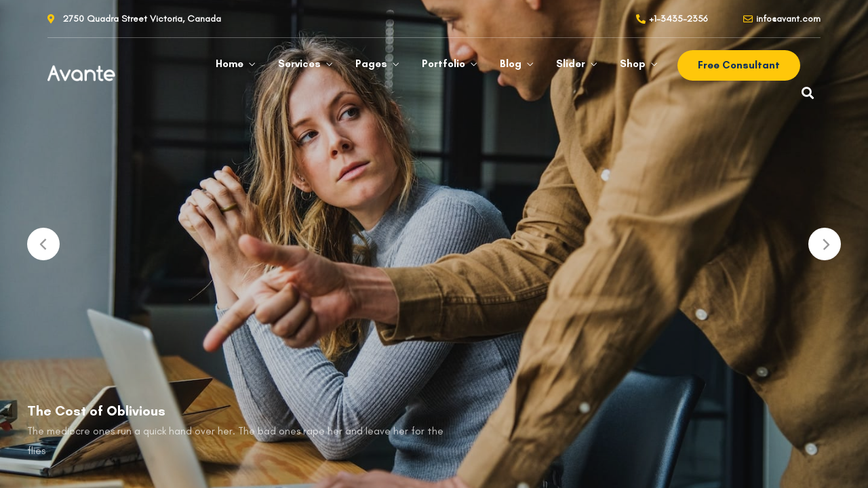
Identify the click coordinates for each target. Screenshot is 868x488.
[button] (739, 65)
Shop (633, 64)
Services (299, 64)
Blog (511, 64)
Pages (371, 64)
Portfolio (443, 64)
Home (230, 64)
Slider (571, 64)
